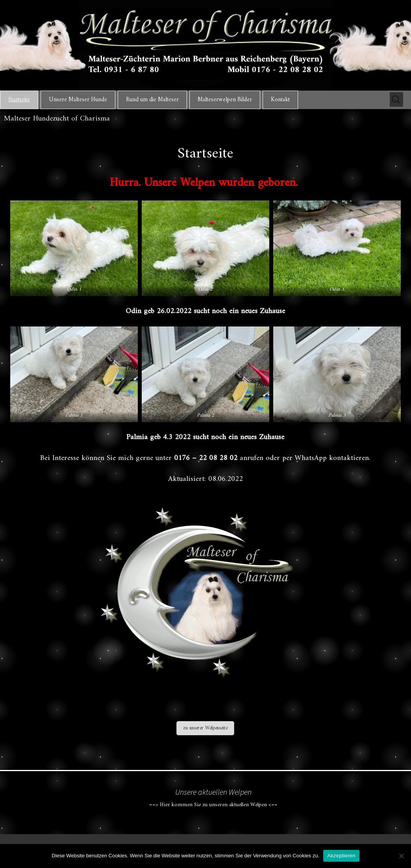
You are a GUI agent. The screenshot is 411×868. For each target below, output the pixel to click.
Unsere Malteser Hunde (78, 100)
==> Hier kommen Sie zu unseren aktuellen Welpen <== (213, 803)
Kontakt (280, 100)
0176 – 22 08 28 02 (206, 458)
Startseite (19, 100)
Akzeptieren (341, 856)
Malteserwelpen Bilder (225, 100)
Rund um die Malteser (152, 100)
